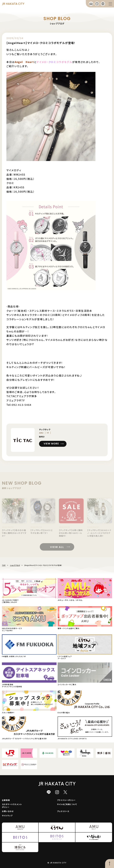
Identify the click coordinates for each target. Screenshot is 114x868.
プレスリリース (63, 811)
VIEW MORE (51, 444)
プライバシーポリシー (66, 800)
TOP (4, 565)
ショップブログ (15, 565)
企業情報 (6, 800)
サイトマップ (7, 815)
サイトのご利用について (67, 804)
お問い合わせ (8, 811)
